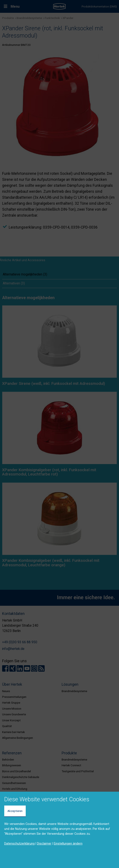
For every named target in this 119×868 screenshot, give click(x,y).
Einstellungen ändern (68, 843)
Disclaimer (44, 843)
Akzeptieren (15, 811)
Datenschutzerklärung (19, 843)
